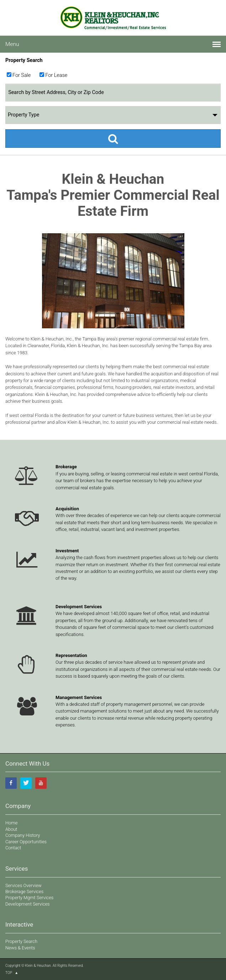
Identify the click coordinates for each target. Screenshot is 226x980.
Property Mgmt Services (29, 898)
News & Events (20, 948)
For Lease (56, 75)
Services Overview (23, 885)
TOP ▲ (12, 973)
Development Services (28, 904)
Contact (13, 848)
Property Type (113, 115)
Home (11, 823)
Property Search (21, 941)
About (11, 829)
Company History (23, 835)
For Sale (22, 75)
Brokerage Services (24, 892)
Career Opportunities (26, 842)
